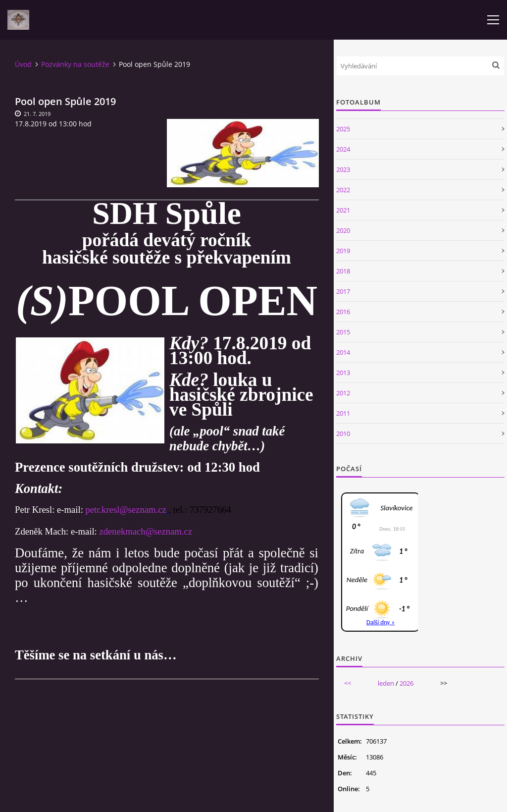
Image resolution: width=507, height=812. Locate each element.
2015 (343, 332)
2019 (343, 251)
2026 (406, 683)
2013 (343, 373)
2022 (343, 190)
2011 (343, 413)
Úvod (23, 64)
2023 (343, 169)
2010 (343, 433)
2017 (343, 291)
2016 (343, 312)
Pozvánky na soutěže (75, 64)
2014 (343, 352)
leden (386, 683)
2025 (343, 129)
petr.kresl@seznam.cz (126, 510)
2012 (343, 393)
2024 (343, 149)
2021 (343, 210)
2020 (343, 230)
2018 (343, 271)
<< (348, 683)
